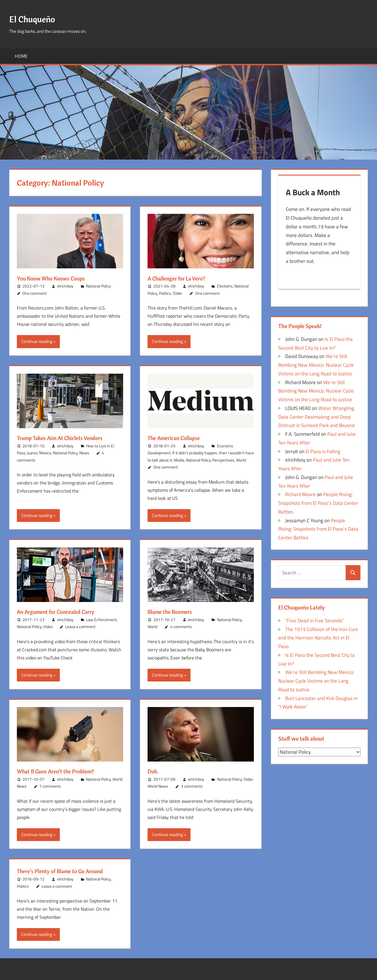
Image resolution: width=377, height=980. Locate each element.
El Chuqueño (37, 18)
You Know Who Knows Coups (56, 278)
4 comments (181, 626)
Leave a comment (80, 626)
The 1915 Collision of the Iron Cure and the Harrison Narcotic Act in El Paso (318, 640)
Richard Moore (300, 496)
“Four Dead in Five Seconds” (315, 622)
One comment (35, 293)
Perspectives (223, 460)
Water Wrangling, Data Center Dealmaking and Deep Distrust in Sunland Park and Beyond (317, 419)
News (84, 453)
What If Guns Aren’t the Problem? (62, 771)
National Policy (98, 286)
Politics (165, 293)
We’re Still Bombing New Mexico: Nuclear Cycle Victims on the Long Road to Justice (316, 367)
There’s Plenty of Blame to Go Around (67, 871)
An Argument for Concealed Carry (62, 612)
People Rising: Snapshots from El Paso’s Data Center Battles (318, 505)
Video (48, 626)
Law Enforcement (101, 620)
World (241, 460)
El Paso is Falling (323, 453)
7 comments (50, 786)
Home (21, 56)
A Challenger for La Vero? (181, 278)
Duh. (154, 771)
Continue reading (37, 341)
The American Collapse (178, 438)
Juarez (32, 453)
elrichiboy (65, 286)
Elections (225, 286)
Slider (178, 293)
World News (158, 786)
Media (179, 460)
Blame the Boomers (173, 612)
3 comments (192, 786)
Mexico (45, 453)
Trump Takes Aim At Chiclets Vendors (66, 438)
